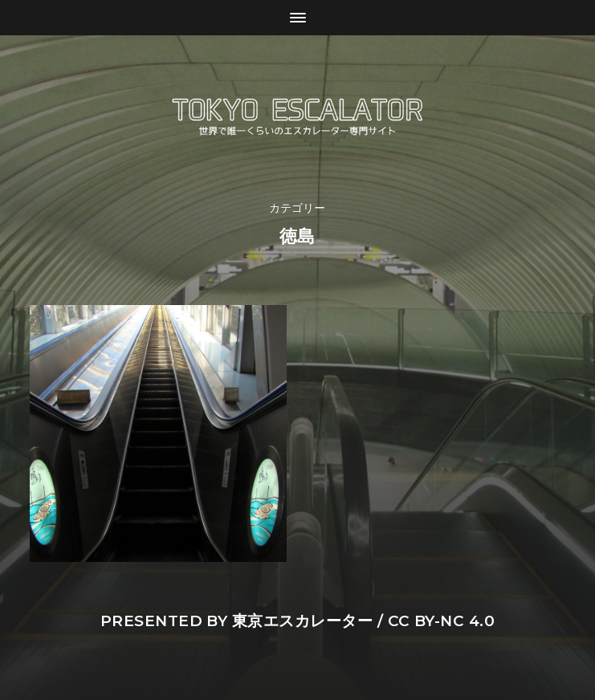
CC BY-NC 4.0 (442, 621)
